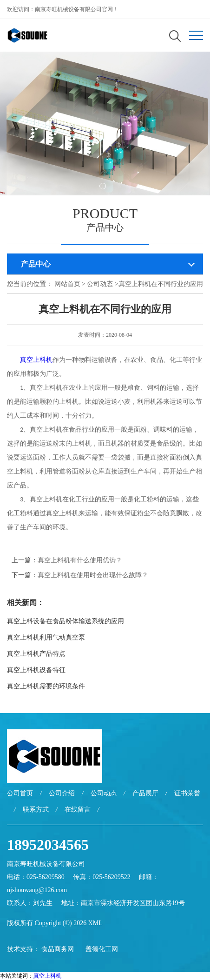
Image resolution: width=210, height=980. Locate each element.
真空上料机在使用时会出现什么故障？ (93, 575)
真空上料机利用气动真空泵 (46, 637)
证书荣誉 (187, 793)
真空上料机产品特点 (36, 654)
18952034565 (48, 845)
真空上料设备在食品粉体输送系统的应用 (66, 621)
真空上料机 (47, 976)
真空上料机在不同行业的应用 (161, 284)
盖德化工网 (102, 949)
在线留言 (78, 810)
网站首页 (67, 284)
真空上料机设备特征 (36, 670)
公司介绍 (62, 793)
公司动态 (100, 284)
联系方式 (36, 810)
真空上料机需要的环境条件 (46, 686)
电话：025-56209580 (36, 877)
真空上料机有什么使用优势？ (80, 560)
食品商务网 (58, 949)
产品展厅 (145, 793)
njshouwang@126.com (37, 890)
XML (95, 923)
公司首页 (20, 793)
